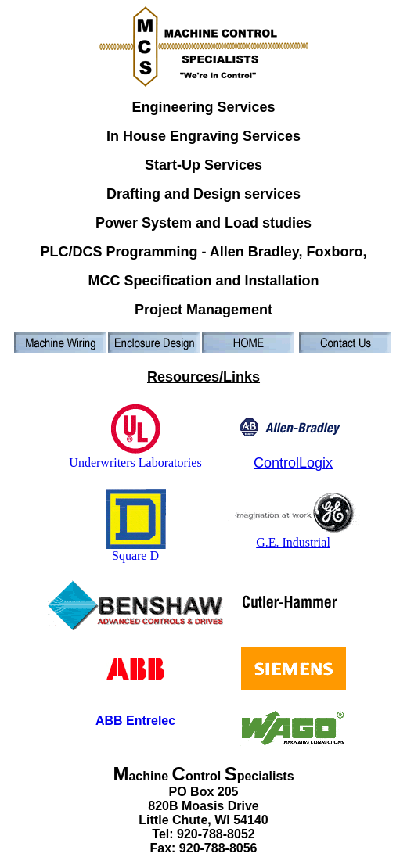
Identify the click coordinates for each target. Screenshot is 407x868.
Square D (136, 550)
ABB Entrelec (135, 721)
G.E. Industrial (294, 537)
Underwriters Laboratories (135, 457)
